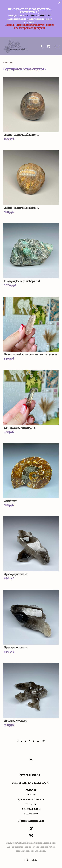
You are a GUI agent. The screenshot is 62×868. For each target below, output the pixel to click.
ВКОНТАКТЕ (46, 16)
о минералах (31, 809)
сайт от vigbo (31, 860)
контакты (31, 814)
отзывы (31, 804)
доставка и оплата (31, 799)
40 (43, 741)
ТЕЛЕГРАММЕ (31, 16)
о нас (31, 795)
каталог (31, 790)
